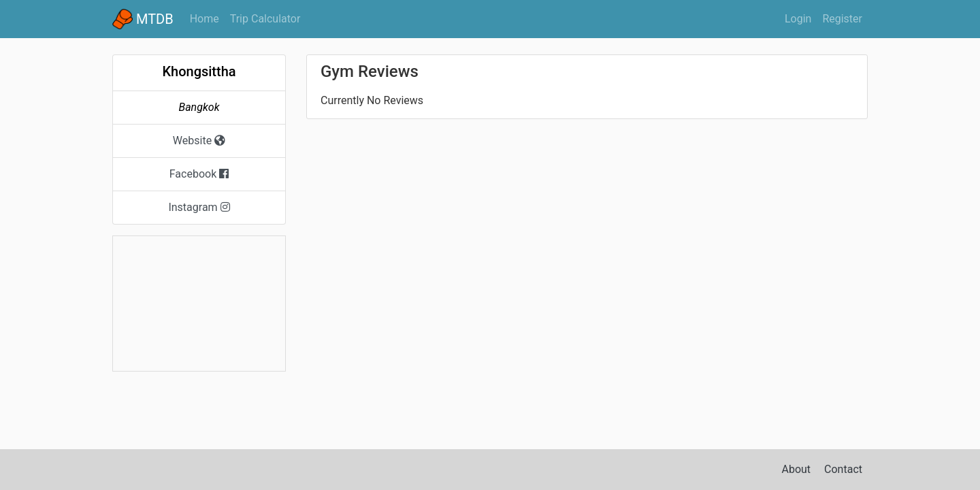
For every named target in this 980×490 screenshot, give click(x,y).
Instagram (199, 207)
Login (798, 19)
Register (842, 19)
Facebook (199, 174)
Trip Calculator (265, 19)
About (797, 469)
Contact (843, 469)
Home (207, 18)
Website (199, 141)
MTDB (143, 19)
